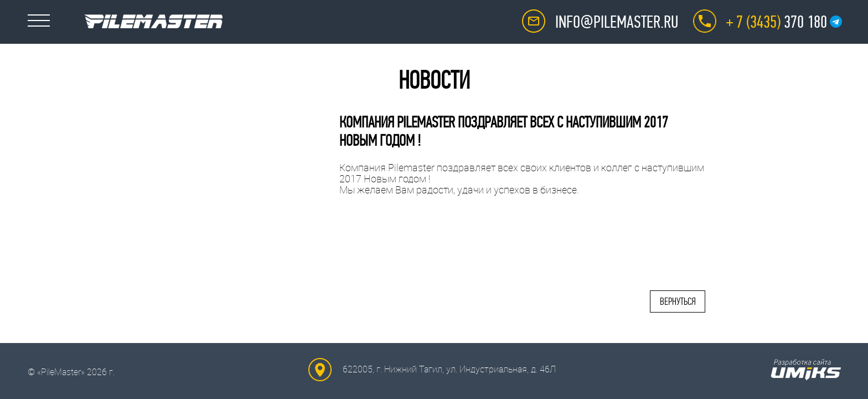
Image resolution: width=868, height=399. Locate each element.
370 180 (777, 22)
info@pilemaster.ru (617, 22)
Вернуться (678, 301)
